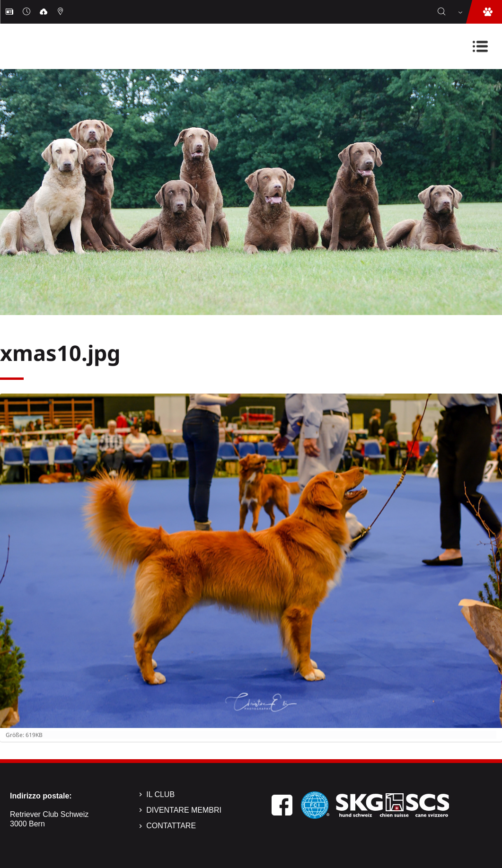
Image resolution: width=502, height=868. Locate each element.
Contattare (171, 826)
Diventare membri (184, 810)
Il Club (160, 794)
